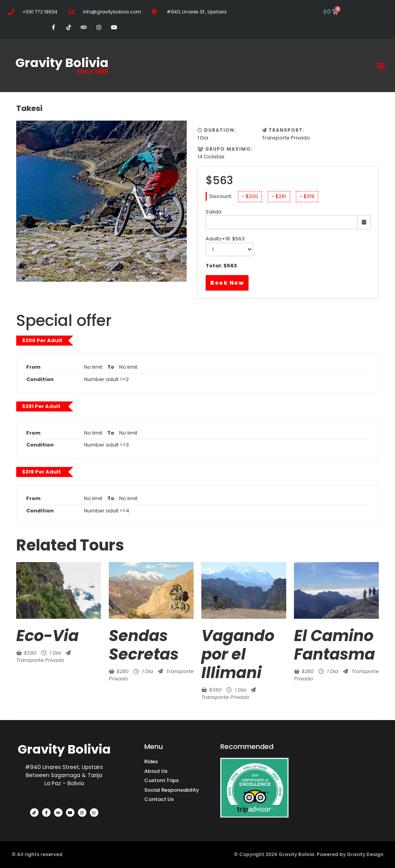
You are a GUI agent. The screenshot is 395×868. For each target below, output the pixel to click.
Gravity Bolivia (62, 63)
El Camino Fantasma (334, 645)
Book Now (227, 283)
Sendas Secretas (144, 645)
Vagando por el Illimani (238, 654)
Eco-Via (47, 636)
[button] (381, 65)
